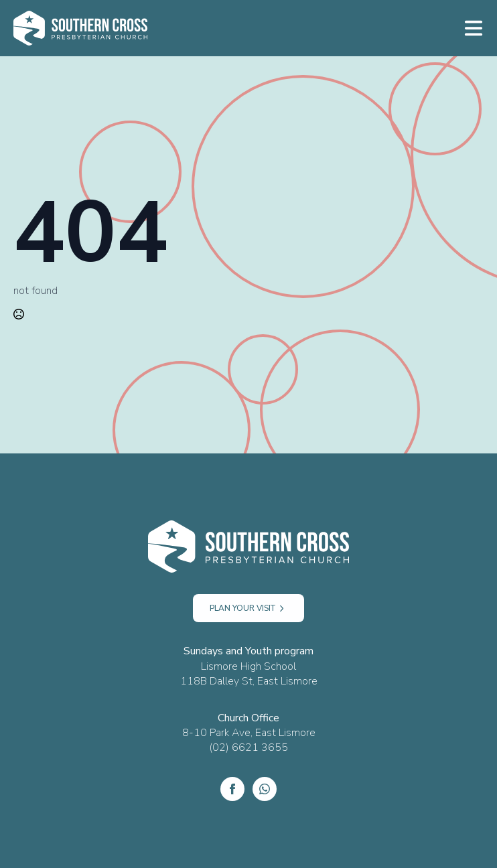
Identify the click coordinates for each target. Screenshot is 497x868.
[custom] (265, 789)
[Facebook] (232, 789)
